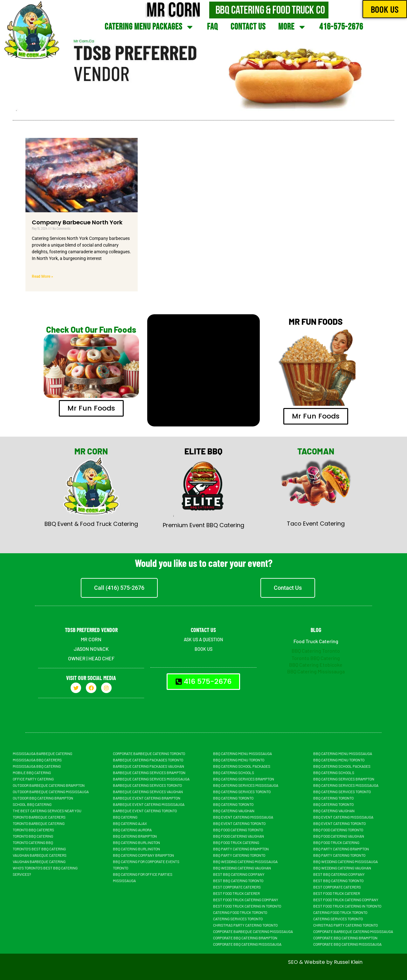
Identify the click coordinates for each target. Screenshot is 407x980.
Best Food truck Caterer (236, 893)
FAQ (212, 27)
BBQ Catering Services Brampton (244, 779)
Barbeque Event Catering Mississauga (149, 804)
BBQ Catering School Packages (242, 766)
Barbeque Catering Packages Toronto (148, 760)
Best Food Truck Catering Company (246, 900)
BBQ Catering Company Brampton (143, 855)
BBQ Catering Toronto (316, 651)
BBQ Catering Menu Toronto (239, 760)
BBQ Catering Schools (234, 772)
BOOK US (203, 649)
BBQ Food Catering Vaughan (238, 836)
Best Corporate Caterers (237, 887)
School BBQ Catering (32, 804)
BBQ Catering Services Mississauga (246, 785)
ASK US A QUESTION (203, 639)
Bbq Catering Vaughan (234, 811)
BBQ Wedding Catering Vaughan (242, 868)
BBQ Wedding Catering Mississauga (245, 861)
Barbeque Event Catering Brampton (147, 798)
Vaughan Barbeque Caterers (40, 855)
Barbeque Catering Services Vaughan (148, 792)
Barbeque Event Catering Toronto (145, 811)
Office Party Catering (33, 779)
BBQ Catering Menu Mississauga (242, 753)
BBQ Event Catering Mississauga (243, 817)
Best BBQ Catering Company (239, 874)
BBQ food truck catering (236, 842)
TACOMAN (316, 451)
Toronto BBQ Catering (316, 658)
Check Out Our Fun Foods (91, 329)
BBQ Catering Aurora (132, 830)
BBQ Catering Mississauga (316, 671)
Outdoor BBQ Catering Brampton (43, 798)
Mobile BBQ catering (32, 772)
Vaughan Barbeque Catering (39, 861)
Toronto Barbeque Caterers (39, 817)
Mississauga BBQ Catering (37, 766)
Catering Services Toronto (238, 919)
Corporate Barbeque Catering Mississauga (253, 931)
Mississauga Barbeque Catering (42, 753)
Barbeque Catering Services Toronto (147, 785)
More (292, 27)
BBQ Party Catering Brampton (241, 849)
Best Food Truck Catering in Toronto (247, 906)
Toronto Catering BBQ (33, 842)
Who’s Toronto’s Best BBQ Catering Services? (45, 871)
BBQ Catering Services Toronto (242, 792)
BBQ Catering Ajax (130, 823)
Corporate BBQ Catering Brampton (245, 938)
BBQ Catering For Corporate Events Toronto (146, 865)
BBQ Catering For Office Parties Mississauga (143, 877)
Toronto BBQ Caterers (33, 830)
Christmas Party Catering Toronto (245, 925)
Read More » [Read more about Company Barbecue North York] (42, 276)
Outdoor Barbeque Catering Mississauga (51, 792)
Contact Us (248, 27)
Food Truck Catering (316, 641)
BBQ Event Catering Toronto (239, 823)
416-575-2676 (341, 27)
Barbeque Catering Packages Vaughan (148, 766)
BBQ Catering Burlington (136, 842)
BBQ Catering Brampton (135, 836)
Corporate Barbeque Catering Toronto (149, 753)
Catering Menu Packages (149, 27)
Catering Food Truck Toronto (240, 912)
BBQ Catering (125, 817)
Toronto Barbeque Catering (39, 823)
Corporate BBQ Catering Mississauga (247, 944)
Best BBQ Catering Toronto (238, 881)
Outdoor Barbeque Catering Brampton (49, 785)
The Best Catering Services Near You (47, 811)
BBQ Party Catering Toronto (239, 855)
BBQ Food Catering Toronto (238, 830)
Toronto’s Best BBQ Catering (39, 849)
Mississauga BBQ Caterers (37, 760)
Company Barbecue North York (77, 222)
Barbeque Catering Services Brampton (149, 772)
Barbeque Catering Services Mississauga (151, 779)
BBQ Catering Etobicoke (316, 665)
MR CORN (91, 451)
